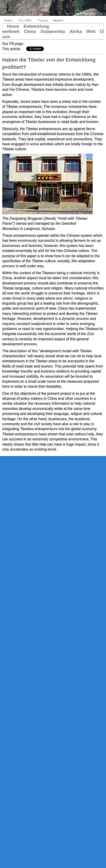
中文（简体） (26, 20)
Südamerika (53, 31)
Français (43, 20)
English (9, 20)
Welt (91, 31)
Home (13, 26)
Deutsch (58, 20)
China (30, 31)
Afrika (76, 31)
